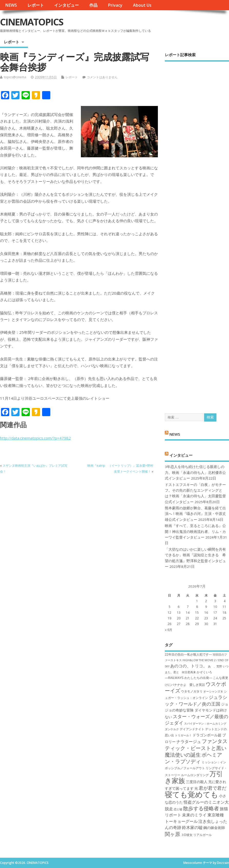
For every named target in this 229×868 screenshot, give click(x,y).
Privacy (115, 5)
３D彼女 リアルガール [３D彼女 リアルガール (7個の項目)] (196, 835)
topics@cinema (15, 77)
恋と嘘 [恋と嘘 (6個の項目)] (178, 809)
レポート (36, 5)
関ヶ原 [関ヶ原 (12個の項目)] (173, 834)
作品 (93, 5)
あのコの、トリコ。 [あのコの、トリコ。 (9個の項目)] (189, 666)
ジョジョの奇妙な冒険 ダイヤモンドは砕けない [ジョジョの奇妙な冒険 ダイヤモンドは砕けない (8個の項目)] (197, 710)
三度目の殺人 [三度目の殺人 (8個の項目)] (197, 782)
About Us (142, 5)
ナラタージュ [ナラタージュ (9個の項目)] (189, 742)
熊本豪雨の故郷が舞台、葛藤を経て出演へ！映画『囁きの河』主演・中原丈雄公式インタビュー (195, 514)
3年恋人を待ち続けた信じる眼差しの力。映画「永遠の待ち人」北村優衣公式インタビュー (195, 472)
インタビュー (66, 5)
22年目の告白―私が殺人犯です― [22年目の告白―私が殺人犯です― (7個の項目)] (188, 654)
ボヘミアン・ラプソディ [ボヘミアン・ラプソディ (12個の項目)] (193, 758)
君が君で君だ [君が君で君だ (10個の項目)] (213, 788)
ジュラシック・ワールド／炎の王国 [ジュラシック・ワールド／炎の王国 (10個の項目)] (196, 700)
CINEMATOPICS (32, 22)
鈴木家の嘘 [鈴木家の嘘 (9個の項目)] (192, 827)
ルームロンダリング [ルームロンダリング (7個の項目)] (195, 775)
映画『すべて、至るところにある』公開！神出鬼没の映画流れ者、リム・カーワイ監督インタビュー (195, 531)
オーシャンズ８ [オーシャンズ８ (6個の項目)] (213, 691)
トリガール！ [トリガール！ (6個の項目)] (183, 735)
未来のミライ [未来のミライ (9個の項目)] (194, 815)
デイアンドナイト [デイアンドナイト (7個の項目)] (192, 729)
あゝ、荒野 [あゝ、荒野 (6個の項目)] (215, 666)
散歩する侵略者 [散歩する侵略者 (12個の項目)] (201, 808)
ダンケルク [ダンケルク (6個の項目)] (172, 729)
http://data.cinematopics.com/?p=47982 (35, 438)
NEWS (11, 5)
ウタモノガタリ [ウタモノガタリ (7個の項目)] (192, 691)
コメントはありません (102, 77)
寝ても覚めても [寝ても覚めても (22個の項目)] (192, 794)
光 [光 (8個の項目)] (196, 788)
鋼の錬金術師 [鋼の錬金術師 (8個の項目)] (214, 828)
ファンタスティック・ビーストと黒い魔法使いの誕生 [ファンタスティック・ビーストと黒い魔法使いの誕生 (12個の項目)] (196, 748)
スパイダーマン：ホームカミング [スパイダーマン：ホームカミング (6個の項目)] (205, 724)
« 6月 (169, 630)
